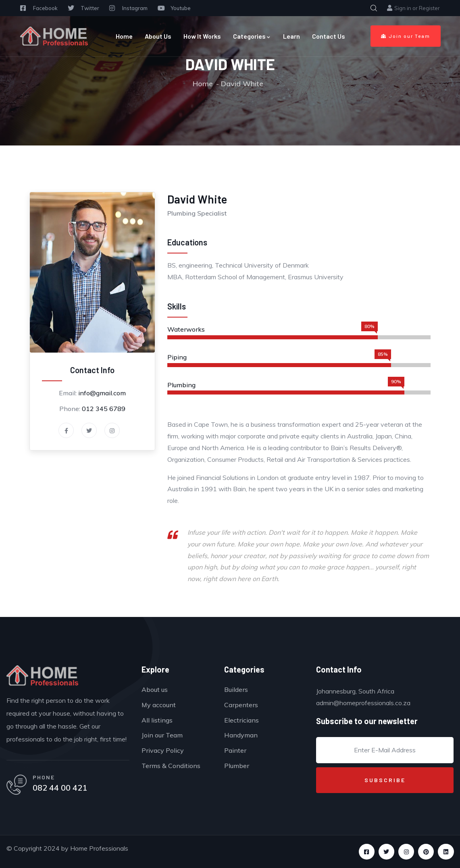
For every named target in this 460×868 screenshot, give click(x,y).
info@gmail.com (102, 393)
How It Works (202, 36)
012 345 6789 (104, 409)
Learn (291, 36)
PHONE (44, 777)
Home (124, 36)
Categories (252, 36)
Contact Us (329, 36)
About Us (158, 36)
